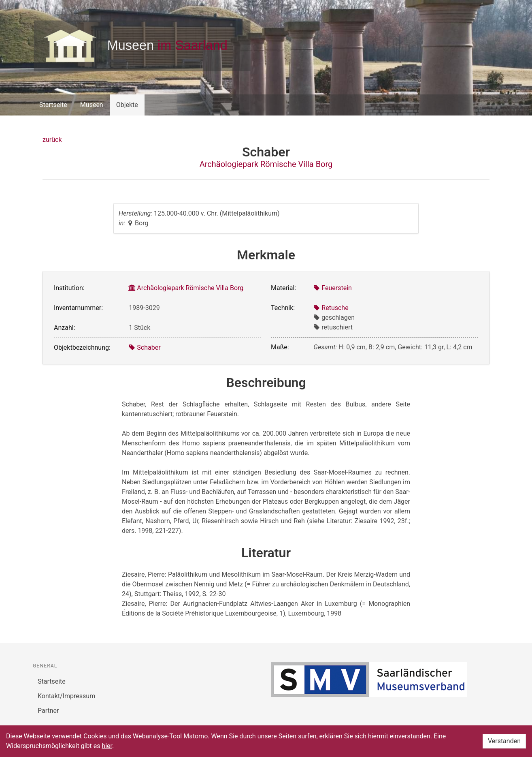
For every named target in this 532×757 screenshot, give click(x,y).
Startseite (53, 105)
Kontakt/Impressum (66, 696)
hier (107, 746)
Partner (48, 711)
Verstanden (504, 741)
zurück (52, 140)
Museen (92, 105)
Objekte (127, 105)
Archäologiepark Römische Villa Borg (266, 164)
